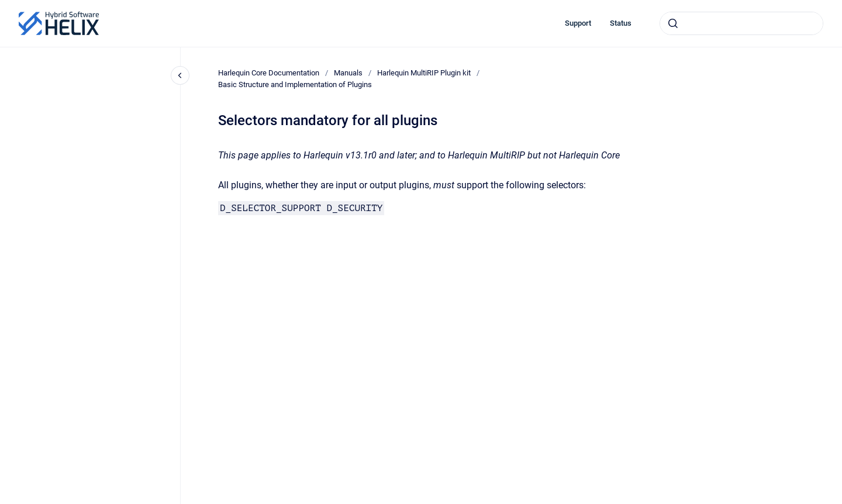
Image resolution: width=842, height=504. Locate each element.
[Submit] (673, 23)
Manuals (348, 73)
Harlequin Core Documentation (269, 73)
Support (578, 23)
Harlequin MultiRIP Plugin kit (424, 73)
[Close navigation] (180, 75)
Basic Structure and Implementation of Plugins (295, 84)
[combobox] (741, 23)
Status (621, 23)
